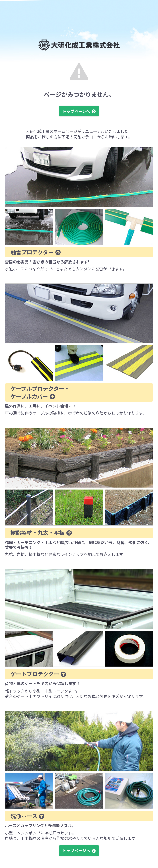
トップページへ (76, 111)
